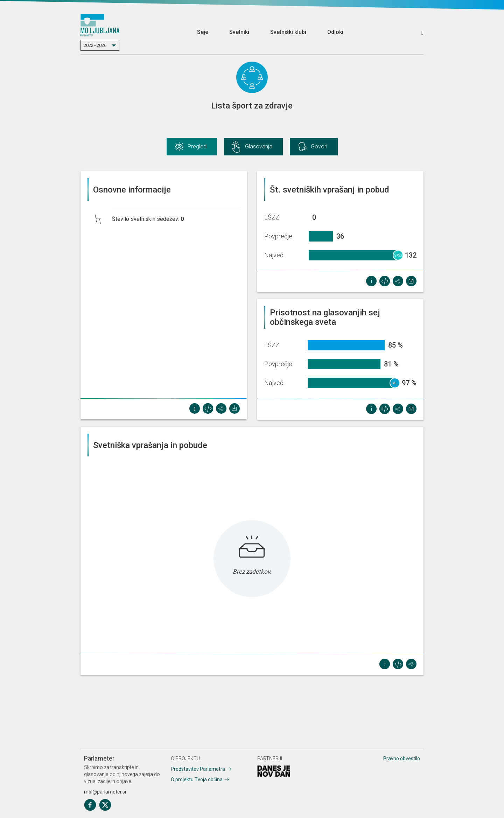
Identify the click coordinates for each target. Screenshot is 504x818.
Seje (203, 32)
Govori (319, 146)
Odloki (335, 32)
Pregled (197, 146)
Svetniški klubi (288, 32)
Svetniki (239, 32)
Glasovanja (259, 146)
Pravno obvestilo (402, 758)
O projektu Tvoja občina (197, 779)
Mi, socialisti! (395, 385)
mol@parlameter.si (105, 792)
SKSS (398, 255)
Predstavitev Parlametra (198, 769)
